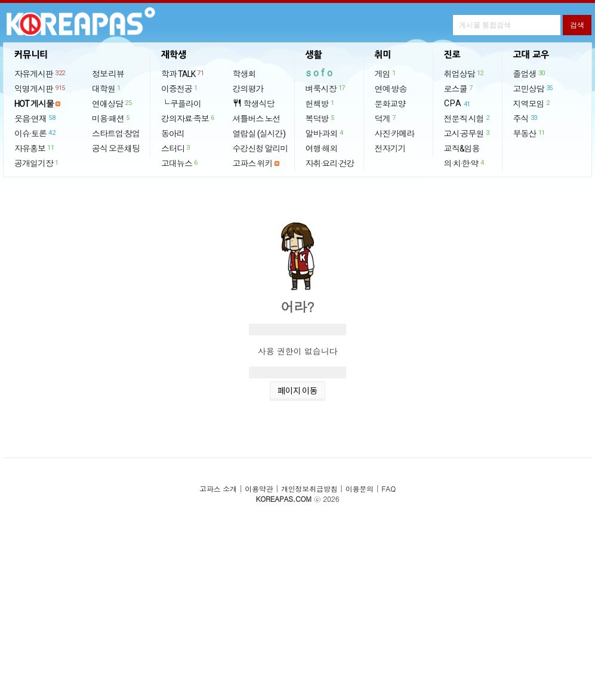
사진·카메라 (395, 134)
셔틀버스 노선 (257, 119)
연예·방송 (391, 89)
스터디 (176, 148)
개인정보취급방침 (309, 488)
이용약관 (259, 488)
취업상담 (464, 73)
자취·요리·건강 (330, 164)
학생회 (244, 74)
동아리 (173, 134)
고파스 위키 (253, 164)
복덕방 (320, 118)
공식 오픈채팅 (116, 149)
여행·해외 (322, 149)
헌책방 (320, 103)
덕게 (386, 118)
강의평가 (248, 89)
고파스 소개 (218, 488)
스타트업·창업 (116, 134)
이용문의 (360, 488)
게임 (386, 73)
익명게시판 (40, 88)
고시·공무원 (467, 133)
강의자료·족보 (188, 118)
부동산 (530, 133)
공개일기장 (37, 163)
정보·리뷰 (108, 74)
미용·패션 (111, 118)
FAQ (389, 488)
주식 (526, 118)
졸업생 (530, 73)
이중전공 (180, 88)
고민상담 (534, 88)
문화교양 (390, 104)
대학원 (107, 88)
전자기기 (390, 149)
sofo (320, 73)
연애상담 (112, 103)
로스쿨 (459, 88)
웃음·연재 (35, 118)
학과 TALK (183, 73)
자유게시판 (40, 73)
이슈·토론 (35, 133)
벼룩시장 (326, 88)
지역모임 (532, 103)
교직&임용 (462, 149)
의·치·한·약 (465, 163)
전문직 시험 (467, 118)
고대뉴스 (180, 163)
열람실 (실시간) (259, 134)
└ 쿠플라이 (181, 104)
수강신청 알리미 (260, 149)
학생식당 (254, 104)
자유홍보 (35, 148)
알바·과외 (325, 133)
